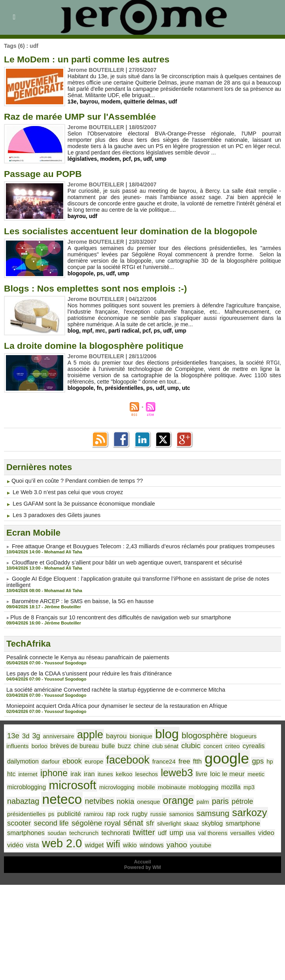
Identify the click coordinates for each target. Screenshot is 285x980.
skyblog (142, 820)
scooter (224, 811)
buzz (96, 745)
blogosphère (197, 735)
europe (58, 760)
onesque (110, 799)
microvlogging (73, 785)
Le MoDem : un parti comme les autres (91, 59)
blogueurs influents (247, 735)
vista (232, 832)
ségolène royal (31, 820)
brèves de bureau (49, 745)
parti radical (124, 331)
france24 (125, 760)
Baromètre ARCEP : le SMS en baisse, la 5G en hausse (80, 601)
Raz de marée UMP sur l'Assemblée (84, 116)
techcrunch (21, 832)
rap (59, 811)
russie (105, 811)
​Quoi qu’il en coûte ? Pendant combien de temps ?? (75, 481)
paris (179, 798)
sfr (83, 820)
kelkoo (88, 772)
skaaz (123, 820)
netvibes (62, 798)
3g (35, 735)
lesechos (110, 772)
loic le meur (188, 772)
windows (89, 845)
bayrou (89, 102)
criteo (201, 745)
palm (162, 799)
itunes (70, 772)
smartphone (172, 820)
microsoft (30, 783)
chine (113, 745)
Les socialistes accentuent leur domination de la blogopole (137, 231)
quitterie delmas (145, 102)
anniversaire (57, 735)
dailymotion (250, 745)
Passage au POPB (45, 174)
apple (87, 734)
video (197, 832)
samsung (157, 810)
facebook (90, 758)
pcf (127, 159)
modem (111, 102)
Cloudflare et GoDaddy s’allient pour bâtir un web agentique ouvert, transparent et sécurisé (123, 562)
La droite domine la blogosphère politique (98, 345)
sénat (66, 820)
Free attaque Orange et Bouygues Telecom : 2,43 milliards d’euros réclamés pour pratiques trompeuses (139, 546)
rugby (87, 811)
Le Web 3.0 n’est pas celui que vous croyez (66, 492)
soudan (240, 820)
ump (162, 159)
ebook (36, 760)
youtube (136, 845)
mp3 (200, 785)
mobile (101, 785)
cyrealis (221, 745)
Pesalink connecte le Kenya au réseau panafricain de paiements (85, 657)
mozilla (182, 785)
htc (237, 760)
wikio (68, 845)
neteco (26, 797)
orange (139, 798)
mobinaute (126, 785)
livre (162, 772)
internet (253, 760)
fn (99, 388)
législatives (83, 159)
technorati (52, 832)
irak (41, 772)
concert (182, 745)
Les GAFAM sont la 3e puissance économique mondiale (81, 504)
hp (227, 760)
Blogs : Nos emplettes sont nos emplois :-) (100, 288)
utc (187, 388)
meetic (215, 772)
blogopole (81, 273)
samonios (127, 811)
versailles (175, 832)
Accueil (142, 861)
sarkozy (193, 810)
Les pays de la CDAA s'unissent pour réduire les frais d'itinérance (86, 673)
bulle (81, 745)
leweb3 (139, 771)
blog (74, 331)
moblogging (156, 785)
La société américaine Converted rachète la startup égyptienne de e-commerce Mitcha (112, 690)
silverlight (101, 820)
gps (216, 760)
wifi (52, 844)
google (186, 757)
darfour (16, 760)
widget (34, 845)
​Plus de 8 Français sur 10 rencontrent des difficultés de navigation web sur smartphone (117, 617)
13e (72, 102)
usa (124, 832)
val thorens (146, 832)
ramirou (42, 811)
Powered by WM (142, 867)
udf (174, 102)
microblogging (245, 772)
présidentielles (125, 388)
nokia (87, 799)
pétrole (200, 799)
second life (255, 811)
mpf (87, 331)
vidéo (216, 832)
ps (138, 159)
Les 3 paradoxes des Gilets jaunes (55, 515)
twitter (79, 831)
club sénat (136, 745)
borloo (15, 745)
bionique (136, 735)
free (145, 760)
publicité (19, 811)
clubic (161, 744)
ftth (158, 760)
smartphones (210, 820)
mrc (101, 331)
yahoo (113, 844)
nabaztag (224, 784)
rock (71, 811)
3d (25, 735)
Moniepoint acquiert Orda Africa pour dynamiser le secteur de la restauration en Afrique (113, 706)
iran (54, 772)
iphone (20, 771)
